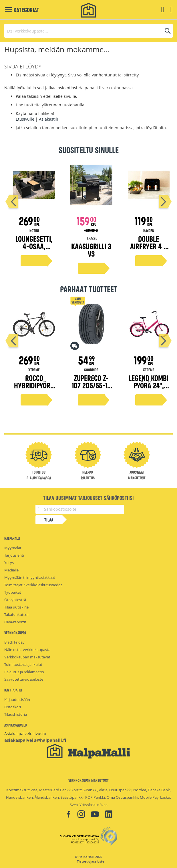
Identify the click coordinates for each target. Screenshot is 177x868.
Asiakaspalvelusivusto (25, 734)
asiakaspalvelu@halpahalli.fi (35, 740)
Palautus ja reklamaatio (24, 672)
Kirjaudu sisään (17, 699)
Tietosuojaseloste (91, 861)
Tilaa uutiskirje (16, 607)
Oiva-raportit (15, 622)
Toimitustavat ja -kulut (23, 664)
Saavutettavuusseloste (24, 679)
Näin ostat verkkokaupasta (27, 650)
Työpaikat (13, 592)
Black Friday (14, 642)
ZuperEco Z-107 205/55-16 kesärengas (91, 385)
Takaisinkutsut (17, 615)
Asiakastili (48, 119)
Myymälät (13, 548)
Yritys (9, 563)
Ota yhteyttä (15, 600)
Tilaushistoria (16, 714)
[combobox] (88, 31)
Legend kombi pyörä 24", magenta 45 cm (149, 389)
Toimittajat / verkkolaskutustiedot (33, 585)
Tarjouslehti (14, 555)
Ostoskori (13, 707)
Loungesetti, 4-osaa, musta (34, 246)
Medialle (11, 570)
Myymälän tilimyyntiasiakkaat (30, 577)
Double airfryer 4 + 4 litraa (149, 246)
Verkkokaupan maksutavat (27, 657)
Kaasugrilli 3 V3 (91, 250)
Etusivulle (25, 119)
